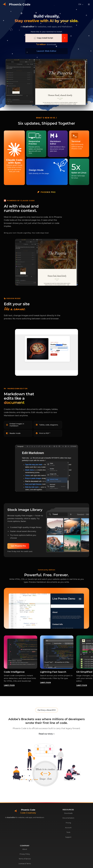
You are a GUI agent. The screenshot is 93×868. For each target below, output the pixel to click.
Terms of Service (25, 859)
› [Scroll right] (90, 652)
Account (68, 828)
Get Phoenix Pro (18, 546)
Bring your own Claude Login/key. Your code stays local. (26, 233)
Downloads (68, 813)
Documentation (68, 818)
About (25, 849)
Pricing (68, 823)
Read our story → (47, 734)
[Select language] (81, 4)
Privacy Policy (25, 854)
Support (68, 837)
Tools (68, 832)
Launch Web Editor (46, 51)
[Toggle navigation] (89, 4)
